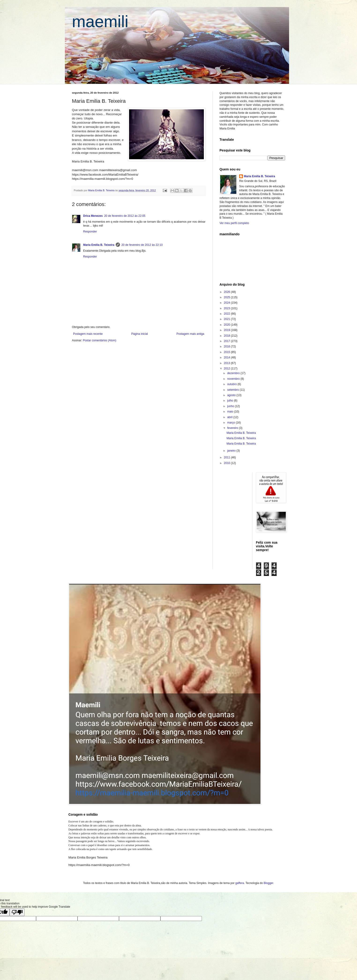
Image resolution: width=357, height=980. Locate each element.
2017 (227, 341)
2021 (227, 319)
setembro (233, 390)
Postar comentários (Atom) (100, 340)
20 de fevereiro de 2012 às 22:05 (125, 216)
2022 (227, 314)
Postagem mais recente (88, 334)
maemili (100, 22)
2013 (227, 363)
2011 (227, 457)
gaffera (240, 883)
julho (231, 401)
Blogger (268, 883)
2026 (227, 292)
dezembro (234, 373)
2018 (227, 336)
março (232, 423)
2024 (227, 303)
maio (231, 412)
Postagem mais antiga (190, 334)
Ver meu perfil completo (234, 223)
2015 (227, 352)
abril (230, 417)
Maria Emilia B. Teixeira (99, 245)
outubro (232, 384)
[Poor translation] (17, 912)
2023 (227, 308)
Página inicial (139, 334)
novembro (234, 379)
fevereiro (233, 428)
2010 (227, 463)
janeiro (232, 451)
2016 (227, 346)
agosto (232, 395)
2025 (227, 297)
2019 (227, 330)
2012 (227, 368)
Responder (90, 232)
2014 (227, 357)
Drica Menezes (93, 216)
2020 (227, 325)
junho (231, 406)
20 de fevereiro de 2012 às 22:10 (142, 245)
